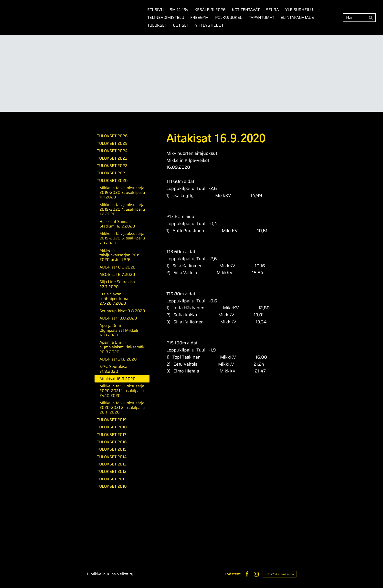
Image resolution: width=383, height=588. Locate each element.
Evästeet (233, 574)
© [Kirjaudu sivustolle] (88, 574)
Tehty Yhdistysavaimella (280, 574)
